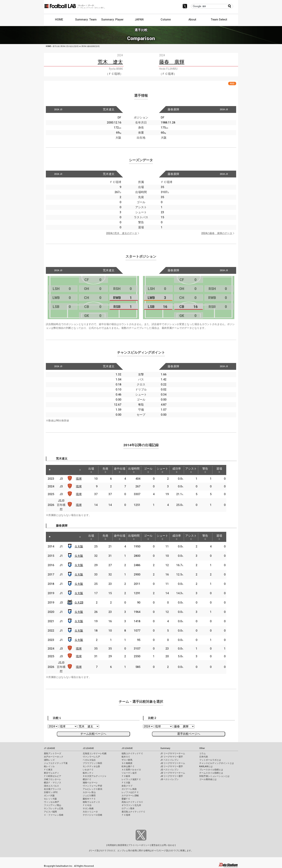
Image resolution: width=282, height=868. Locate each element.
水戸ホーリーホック (54, 757)
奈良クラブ (127, 786)
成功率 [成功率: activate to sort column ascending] (182, 470)
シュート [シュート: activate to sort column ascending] (167, 470)
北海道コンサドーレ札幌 (95, 753)
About (192, 20)
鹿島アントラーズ (53, 753)
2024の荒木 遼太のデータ (122, 233)
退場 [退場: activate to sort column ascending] (227, 470)
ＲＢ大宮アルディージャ (95, 776)
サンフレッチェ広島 (54, 808)
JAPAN (139, 20)
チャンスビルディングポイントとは (217, 763)
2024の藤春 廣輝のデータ (217, 233)
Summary (165, 748)
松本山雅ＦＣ (128, 766)
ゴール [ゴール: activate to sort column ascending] (152, 470)
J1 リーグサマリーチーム (173, 753)
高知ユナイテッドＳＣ (132, 802)
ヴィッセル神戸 (51, 802)
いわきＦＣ (88, 770)
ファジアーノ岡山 (53, 805)
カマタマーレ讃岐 (130, 796)
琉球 (79, 479)
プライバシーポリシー (139, 845)
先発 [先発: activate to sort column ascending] (107, 470)
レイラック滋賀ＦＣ (131, 779)
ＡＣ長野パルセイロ (131, 770)
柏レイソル (49, 766)
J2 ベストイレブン (170, 770)
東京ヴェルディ (51, 773)
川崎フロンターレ (53, 779)
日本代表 (204, 757)
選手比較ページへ (189, 734)
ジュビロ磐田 (89, 796)
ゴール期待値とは (208, 779)
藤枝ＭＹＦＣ (89, 799)
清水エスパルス (51, 786)
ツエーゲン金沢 (129, 773)
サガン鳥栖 (88, 808)
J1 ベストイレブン (170, 760)
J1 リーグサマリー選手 (172, 757)
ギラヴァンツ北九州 (131, 805)
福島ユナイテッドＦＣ (132, 753)
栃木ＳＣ (126, 757)
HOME (59, 20)
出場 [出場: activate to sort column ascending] (92, 470)
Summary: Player (112, 20)
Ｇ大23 (79, 603)
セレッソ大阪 (50, 799)
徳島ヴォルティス (91, 802)
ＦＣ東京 (48, 770)
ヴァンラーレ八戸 (91, 757)
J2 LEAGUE (88, 748)
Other (202, 748)
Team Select (219, 20)
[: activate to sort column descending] (50, 470)
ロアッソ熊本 (128, 808)
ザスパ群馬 (127, 760)
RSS (232, 84)
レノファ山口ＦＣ (130, 792)
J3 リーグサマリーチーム (173, 773)
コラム (203, 753)
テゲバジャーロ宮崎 (92, 815)
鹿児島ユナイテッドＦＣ (133, 812)
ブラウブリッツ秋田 (92, 763)
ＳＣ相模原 (127, 763)
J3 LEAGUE (127, 748)
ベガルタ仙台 (89, 760)
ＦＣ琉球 (126, 815)
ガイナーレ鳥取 (129, 789)
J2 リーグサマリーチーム (173, 763)
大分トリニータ (90, 812)
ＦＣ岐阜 (126, 776)
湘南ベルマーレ (90, 783)
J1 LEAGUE (49, 748)
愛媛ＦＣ (126, 799)
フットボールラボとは (210, 760)
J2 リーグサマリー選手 (172, 766)
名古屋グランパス (53, 789)
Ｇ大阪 (79, 546)
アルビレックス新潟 (92, 789)
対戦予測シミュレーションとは (214, 776)
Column (166, 20)
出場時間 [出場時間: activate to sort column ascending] (137, 470)
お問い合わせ (168, 845)
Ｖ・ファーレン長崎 (54, 815)
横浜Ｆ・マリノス (53, 783)
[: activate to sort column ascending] (58, 470)
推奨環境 (122, 845)
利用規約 (112, 845)
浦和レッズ (49, 760)
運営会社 (156, 845)
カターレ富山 (89, 792)
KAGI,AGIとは (206, 766)
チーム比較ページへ (93, 734)
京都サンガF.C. (51, 792)
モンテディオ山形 (91, 766)
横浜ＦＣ (87, 779)
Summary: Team (86, 20)
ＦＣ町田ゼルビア (53, 776)
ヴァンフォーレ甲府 (92, 786)
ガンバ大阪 (49, 796)
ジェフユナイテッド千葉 (56, 763)
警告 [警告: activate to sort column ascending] (212, 470)
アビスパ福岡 (50, 812)
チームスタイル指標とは (211, 773)
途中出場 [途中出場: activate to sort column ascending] (122, 470)
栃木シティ (88, 773)
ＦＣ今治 (87, 805)
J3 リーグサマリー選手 (172, 776)
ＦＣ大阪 (126, 783)
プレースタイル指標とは (211, 770)
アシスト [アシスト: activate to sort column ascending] (197, 470)
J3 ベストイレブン (170, 779)
